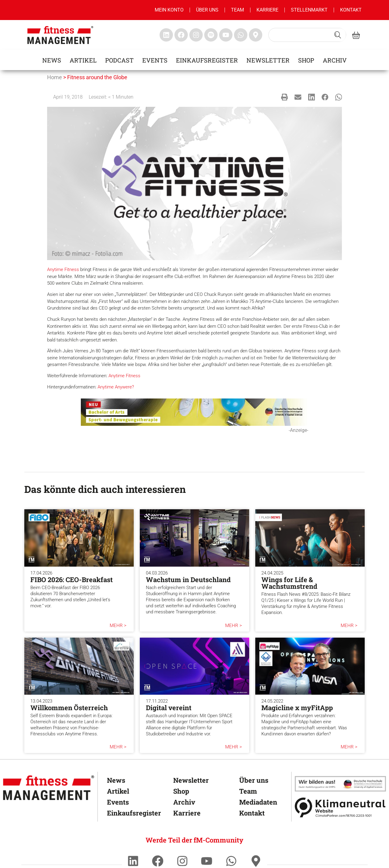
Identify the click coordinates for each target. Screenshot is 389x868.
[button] (285, 97)
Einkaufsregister (207, 60)
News (52, 60)
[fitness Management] (49, 788)
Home (55, 77)
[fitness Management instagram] (196, 35)
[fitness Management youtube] (226, 35)
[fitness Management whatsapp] (241, 35)
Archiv (335, 60)
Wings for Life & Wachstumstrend (289, 583)
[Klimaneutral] (340, 807)
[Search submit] (338, 35)
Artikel (83, 60)
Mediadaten (258, 802)
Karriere (267, 10)
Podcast (119, 60)
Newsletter (268, 60)
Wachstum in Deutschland (188, 580)
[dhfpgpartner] (340, 784)
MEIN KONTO (169, 10)
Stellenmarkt (309, 10)
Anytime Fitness (63, 270)
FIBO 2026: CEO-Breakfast (72, 580)
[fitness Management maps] (256, 35)
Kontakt (351, 10)
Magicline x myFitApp (297, 708)
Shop (306, 60)
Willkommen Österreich (69, 708)
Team (238, 10)
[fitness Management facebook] (181, 35)
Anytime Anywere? (116, 387)
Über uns (207, 10)
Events (155, 60)
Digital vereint (169, 708)
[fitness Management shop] (356, 35)
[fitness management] (60, 35)
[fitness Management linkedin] (166, 35)
